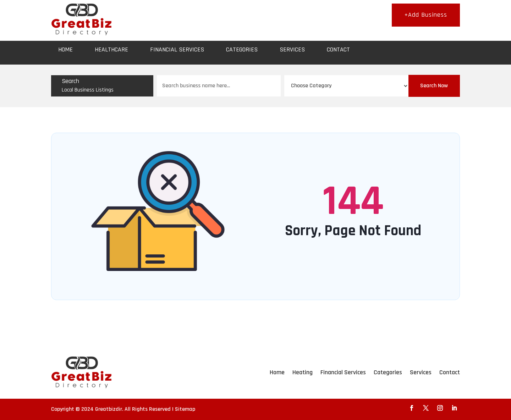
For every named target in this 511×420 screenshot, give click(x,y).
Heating (303, 372)
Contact (338, 49)
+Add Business (426, 15)
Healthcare (111, 49)
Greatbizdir (109, 409)
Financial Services (177, 49)
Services (292, 49)
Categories (242, 49)
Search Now (434, 86)
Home (65, 49)
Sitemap (185, 409)
